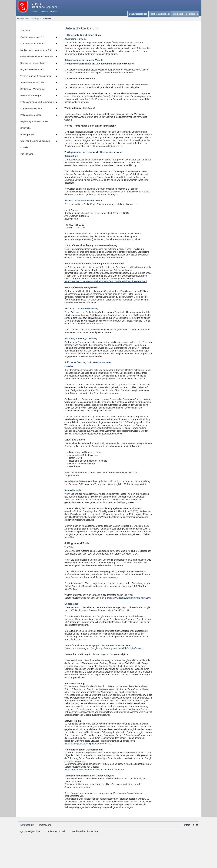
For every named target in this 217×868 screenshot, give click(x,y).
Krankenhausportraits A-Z (33, 44)
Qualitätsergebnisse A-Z (32, 37)
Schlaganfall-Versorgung (33, 89)
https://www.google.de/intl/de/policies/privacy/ (121, 648)
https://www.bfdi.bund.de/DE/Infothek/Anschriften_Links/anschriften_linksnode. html (106, 281)
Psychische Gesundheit (32, 70)
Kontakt (24, 147)
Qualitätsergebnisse (138, 14)
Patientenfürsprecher (31, 115)
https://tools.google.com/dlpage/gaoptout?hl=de (88, 744)
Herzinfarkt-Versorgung (32, 96)
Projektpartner (27, 134)
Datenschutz (27, 825)
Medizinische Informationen (185, 14)
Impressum (45, 825)
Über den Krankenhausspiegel (35, 141)
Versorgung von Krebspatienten (36, 76)
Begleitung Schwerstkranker (34, 121)
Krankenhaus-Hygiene (32, 108)
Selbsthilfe (26, 128)
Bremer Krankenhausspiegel (28, 19)
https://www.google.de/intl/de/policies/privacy (128, 598)
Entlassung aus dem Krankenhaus (37, 102)
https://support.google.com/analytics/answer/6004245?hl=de (94, 770)
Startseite (25, 31)
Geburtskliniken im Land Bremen (37, 57)
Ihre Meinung (27, 154)
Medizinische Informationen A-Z (36, 50)
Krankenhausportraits (160, 14)
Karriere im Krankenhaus (33, 63)
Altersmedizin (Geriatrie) (32, 83)
